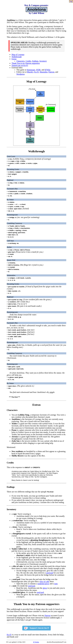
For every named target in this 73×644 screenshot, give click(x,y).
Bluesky (30, 72)
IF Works (36, 642)
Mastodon (44, 72)
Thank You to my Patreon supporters (26, 63)
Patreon (51, 72)
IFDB (38, 70)
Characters (20, 61)
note (56, 584)
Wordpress (20, 74)
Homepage (31, 70)
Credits (28, 61)
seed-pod (50, 573)
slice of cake (45, 581)
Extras (14, 59)
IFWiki (48, 70)
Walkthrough (17, 57)
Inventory (43, 61)
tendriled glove (43, 584)
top (71, 1)
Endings (35, 61)
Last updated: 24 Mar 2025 (17, 642)
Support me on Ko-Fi (20, 65)
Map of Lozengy (18, 55)
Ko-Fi (36, 72)
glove (45, 588)
